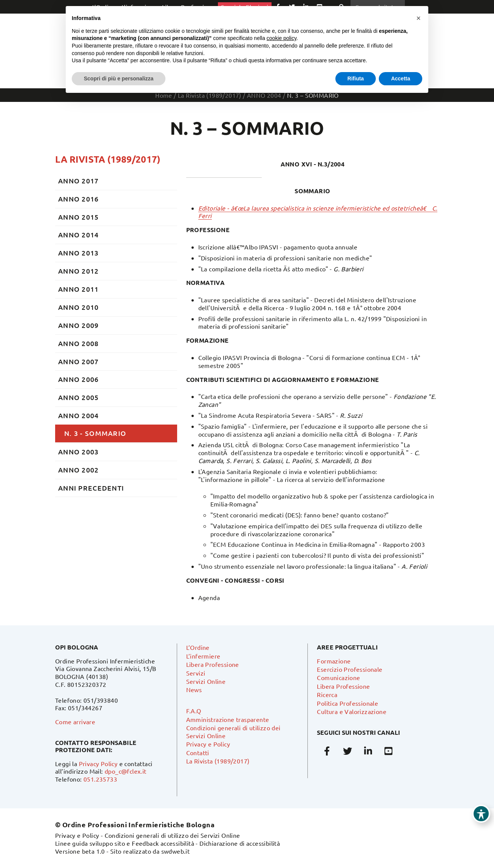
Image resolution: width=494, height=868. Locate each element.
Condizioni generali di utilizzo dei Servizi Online (172, 835)
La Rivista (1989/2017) (108, 159)
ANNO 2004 (79, 415)
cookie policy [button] (282, 38)
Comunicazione (338, 677)
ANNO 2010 (79, 307)
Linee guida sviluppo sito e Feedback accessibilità (125, 843)
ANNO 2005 (79, 397)
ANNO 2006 (79, 379)
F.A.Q (194, 711)
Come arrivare (75, 722)
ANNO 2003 (79, 452)
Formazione (334, 661)
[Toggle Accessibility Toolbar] (481, 814)
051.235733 (100, 779)
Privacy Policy (98, 763)
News (194, 689)
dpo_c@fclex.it (126, 771)
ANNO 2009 (79, 325)
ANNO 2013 (79, 253)
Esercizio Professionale (350, 669)
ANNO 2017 (79, 181)
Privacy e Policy (208, 744)
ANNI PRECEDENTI (91, 488)
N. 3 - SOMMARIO (95, 433)
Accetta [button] (401, 78)
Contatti (198, 753)
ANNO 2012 (79, 271)
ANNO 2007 (79, 361)
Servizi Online (206, 681)
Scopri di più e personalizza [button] (119, 78)
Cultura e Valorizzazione (352, 711)
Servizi (196, 673)
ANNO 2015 (79, 217)
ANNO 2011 (79, 289)
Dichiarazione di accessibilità (240, 843)
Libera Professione (213, 664)
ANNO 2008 (79, 343)
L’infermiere (203, 656)
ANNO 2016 (79, 199)
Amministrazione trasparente (228, 719)
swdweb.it (176, 851)
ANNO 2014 (79, 235)
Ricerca (327, 694)
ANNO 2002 (79, 470)
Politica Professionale (347, 703)
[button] (418, 18)
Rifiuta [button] (356, 78)
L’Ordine (198, 647)
